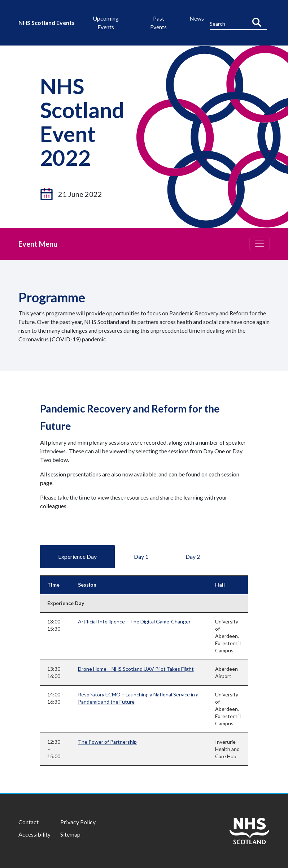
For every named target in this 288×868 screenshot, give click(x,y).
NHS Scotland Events (47, 23)
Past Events (158, 23)
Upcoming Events (106, 23)
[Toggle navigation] (259, 244)
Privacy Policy (78, 822)
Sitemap (70, 834)
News (197, 18)
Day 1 (141, 556)
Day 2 (193, 556)
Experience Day (77, 556)
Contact (29, 822)
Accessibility (34, 834)
